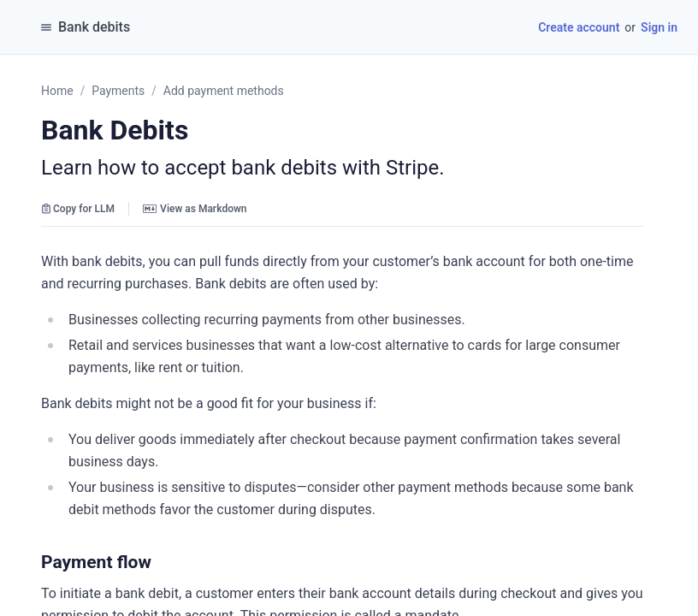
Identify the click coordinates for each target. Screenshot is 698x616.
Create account (579, 27)
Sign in (659, 27)
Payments (118, 91)
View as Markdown (195, 209)
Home (57, 91)
